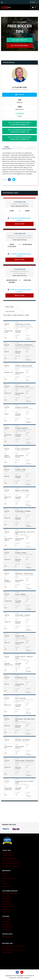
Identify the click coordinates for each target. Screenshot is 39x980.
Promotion (5, 873)
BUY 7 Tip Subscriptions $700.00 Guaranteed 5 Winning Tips (19, 124)
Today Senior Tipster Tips (9, 858)
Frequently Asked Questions (10, 894)
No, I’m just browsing (20, 46)
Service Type (31, 147)
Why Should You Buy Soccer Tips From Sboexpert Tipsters (13, 951)
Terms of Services (7, 896)
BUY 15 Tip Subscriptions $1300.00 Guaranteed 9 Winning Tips (19, 131)
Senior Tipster (6, 922)
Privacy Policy (6, 901)
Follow (20, 95)
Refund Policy (6, 899)
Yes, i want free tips (19, 40)
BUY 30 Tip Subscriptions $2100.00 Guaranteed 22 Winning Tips (19, 138)
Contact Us (5, 909)
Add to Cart (20, 224)
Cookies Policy (6, 912)
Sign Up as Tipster (7, 937)
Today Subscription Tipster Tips (11, 863)
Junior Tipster (6, 919)
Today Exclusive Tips (8, 856)
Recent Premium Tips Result (10, 866)
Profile (7, 147)
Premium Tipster (7, 924)
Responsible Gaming (8, 907)
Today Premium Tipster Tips (10, 861)
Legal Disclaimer (7, 904)
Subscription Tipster (8, 927)
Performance (18, 147)
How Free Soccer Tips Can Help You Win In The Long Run (14, 947)
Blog (3, 881)
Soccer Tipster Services (8, 878)
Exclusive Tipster (7, 929)
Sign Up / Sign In (7, 886)
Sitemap (5, 884)
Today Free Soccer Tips (8, 853)
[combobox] (13, 311)
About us (5, 876)
